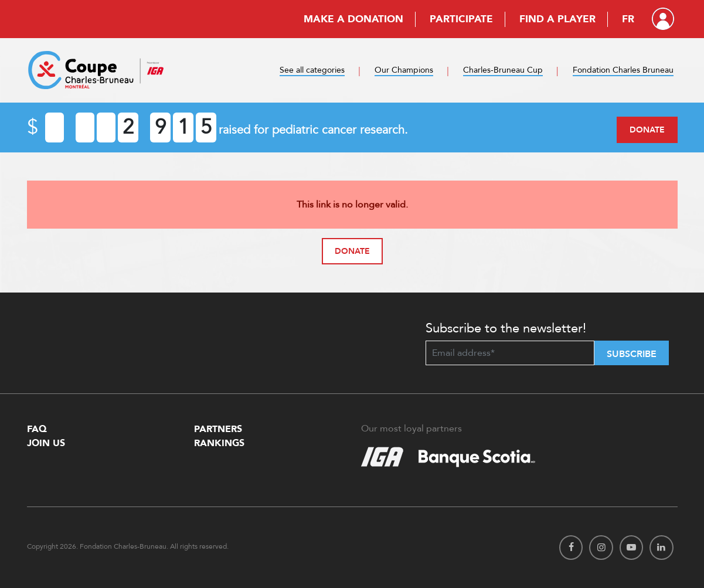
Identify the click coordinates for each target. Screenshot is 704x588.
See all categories (312, 70)
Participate (461, 19)
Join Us (46, 443)
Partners (218, 429)
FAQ (37, 429)
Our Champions (404, 70)
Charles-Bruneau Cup (503, 70)
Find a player (557, 19)
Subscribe (632, 354)
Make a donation (353, 19)
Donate (647, 130)
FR (628, 19)
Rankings (219, 443)
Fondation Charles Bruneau (623, 70)
